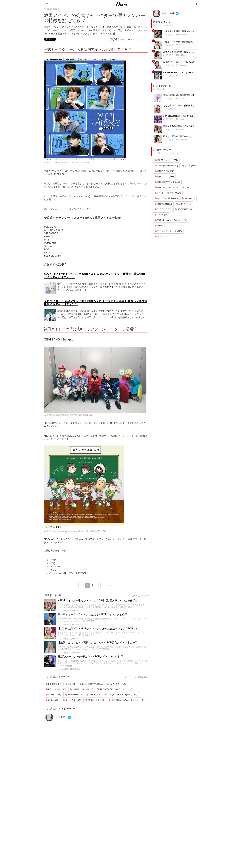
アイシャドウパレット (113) (168, 231)
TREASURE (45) (74, 695)
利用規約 (166, 813)
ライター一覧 (168, 825)
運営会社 (166, 809)
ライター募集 (168, 829)
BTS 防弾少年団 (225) (91, 684)
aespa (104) (52, 700)
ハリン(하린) (63, 611)
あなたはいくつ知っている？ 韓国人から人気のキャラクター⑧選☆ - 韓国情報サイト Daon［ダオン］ (95, 276)
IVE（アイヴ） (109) (56, 689)
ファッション (140, 817)
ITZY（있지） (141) (117, 684)
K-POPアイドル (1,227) (82, 689)
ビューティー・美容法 (145, 829)
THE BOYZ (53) (163, 209)
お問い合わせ (168, 821)
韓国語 (137, 846)
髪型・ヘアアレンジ (143, 825)
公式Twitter (166, 838)
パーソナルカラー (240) (166, 166)
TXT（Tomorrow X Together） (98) (121, 695)
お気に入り (134, 39)
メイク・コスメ (141, 821)
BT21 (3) (70, 684)
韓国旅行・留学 (141, 813)
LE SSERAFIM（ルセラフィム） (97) (115, 689)
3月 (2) (159, 193)
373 (165, 109)
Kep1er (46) (188, 198)
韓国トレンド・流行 (143, 842)
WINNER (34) (162, 226)
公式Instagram (168, 834)
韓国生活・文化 (141, 850)
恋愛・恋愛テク (141, 838)
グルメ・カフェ (141, 834)
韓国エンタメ (140, 809)
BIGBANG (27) (53, 684)
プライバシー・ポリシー (173, 817)
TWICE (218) (93, 695)
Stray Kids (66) (53, 695)
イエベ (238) (161, 237)
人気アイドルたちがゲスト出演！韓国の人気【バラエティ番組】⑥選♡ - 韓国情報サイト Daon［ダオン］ (96, 303)
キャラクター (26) (72, 700)
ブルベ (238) (189, 166)
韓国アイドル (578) (95, 700)
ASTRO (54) (174, 193)
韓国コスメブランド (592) (167, 182)
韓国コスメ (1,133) (164, 177)
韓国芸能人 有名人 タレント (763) (126, 700)
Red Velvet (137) (163, 204)
